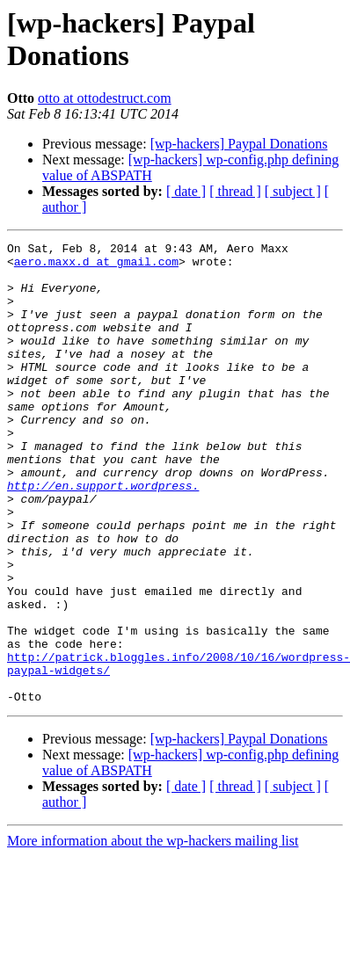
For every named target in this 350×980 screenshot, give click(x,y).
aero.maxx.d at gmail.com (96, 266)
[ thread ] (235, 191)
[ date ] (186, 191)
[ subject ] (293, 191)
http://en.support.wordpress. (103, 535)
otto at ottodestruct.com (105, 98)
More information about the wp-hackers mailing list (153, 933)
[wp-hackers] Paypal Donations (239, 144)
